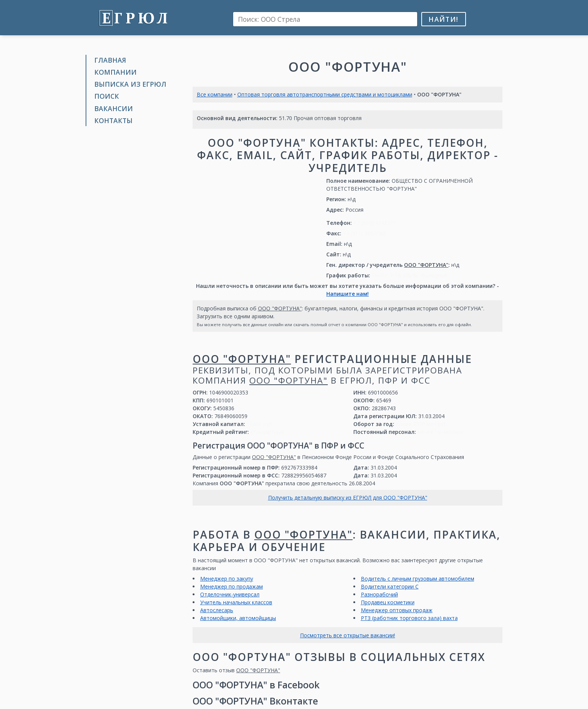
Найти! (443, 19)
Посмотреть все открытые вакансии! (348, 635)
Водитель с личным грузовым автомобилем (418, 579)
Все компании (215, 94)
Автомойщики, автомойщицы (238, 618)
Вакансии (114, 108)
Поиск (107, 96)
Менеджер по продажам (231, 586)
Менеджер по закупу (227, 579)
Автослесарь (217, 610)
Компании (115, 72)
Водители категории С (390, 586)
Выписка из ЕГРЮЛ (130, 84)
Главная (110, 60)
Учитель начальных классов (236, 602)
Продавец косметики (388, 602)
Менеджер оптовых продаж (397, 610)
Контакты (113, 120)
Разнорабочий (379, 594)
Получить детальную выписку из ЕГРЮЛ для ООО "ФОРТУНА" (348, 498)
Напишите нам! (348, 294)
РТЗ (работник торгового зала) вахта (409, 618)
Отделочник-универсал (230, 594)
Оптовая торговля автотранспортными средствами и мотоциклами (325, 94)
